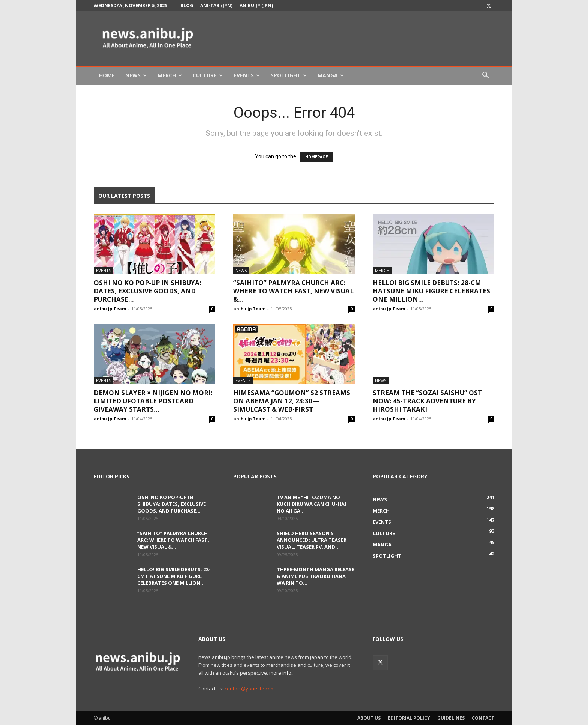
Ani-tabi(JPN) (216, 5)
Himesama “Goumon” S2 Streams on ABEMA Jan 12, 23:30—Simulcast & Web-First (292, 401)
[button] (485, 76)
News (136, 75)
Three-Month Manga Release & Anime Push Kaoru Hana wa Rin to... (316, 576)
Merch (170, 75)
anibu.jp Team (110, 309)
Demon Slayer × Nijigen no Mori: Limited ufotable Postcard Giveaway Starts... (153, 401)
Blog (187, 5)
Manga (331, 75)
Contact (483, 718)
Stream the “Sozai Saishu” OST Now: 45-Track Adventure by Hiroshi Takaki (427, 401)
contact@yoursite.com (250, 689)
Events (247, 75)
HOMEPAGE (316, 157)
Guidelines (451, 718)
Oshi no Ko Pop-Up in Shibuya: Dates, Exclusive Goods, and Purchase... (148, 291)
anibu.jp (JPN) (256, 5)
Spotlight (289, 75)
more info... (282, 673)
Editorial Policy (409, 718)
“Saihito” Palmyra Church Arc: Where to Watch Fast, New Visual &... (293, 291)
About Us (369, 718)
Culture (208, 75)
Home (107, 75)
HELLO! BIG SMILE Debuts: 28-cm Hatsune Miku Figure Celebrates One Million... (431, 291)
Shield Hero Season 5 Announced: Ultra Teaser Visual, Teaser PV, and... (312, 540)
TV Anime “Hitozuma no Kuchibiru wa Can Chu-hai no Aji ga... (311, 504)
